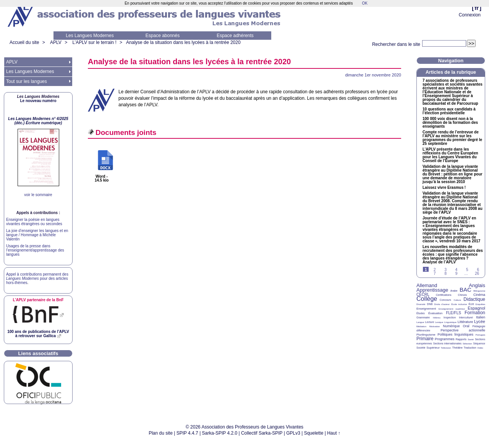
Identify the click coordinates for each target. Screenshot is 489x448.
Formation (475, 313)
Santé (471, 339)
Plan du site (161, 433)
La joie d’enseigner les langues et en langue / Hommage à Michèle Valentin (37, 235)
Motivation (435, 326)
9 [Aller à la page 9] (457, 274)
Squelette (314, 433)
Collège (427, 299)
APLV (56, 42)
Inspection (450, 317)
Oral (466, 326)
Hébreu (437, 318)
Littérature (466, 322)
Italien (481, 317)
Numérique (451, 326)
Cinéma (479, 295)
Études (421, 313)
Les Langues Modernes (90, 36)
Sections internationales (447, 343)
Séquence (479, 343)
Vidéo (480, 348)
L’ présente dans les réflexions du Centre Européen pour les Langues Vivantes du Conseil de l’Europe (450, 155)
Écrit (471, 304)
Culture (457, 300)
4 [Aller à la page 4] (457, 270)
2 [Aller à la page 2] (435, 270)
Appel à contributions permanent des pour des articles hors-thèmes (37, 278)
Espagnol (476, 308)
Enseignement (426, 309)
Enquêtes (480, 304)
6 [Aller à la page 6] (478, 270)
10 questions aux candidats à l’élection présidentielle (449, 111)
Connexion (470, 15)
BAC (466, 290)
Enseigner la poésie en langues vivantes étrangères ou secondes (34, 222)
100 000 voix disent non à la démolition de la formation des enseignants (450, 123)
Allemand (427, 285)
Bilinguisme (479, 291)
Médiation (421, 326)
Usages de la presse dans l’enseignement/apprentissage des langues (35, 250)
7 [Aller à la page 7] (435, 274)
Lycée (480, 321)
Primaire (425, 339)
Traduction (470, 348)
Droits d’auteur (442, 304)
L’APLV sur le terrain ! (95, 42)
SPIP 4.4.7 (187, 433)
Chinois (462, 295)
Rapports (461, 339)
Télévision (446, 348)
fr (477, 8)
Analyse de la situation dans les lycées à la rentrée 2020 (183, 42)
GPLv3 (293, 433)
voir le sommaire (38, 195)
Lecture (430, 322)
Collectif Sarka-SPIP (262, 433)
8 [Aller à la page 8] (445, 274)
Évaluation (435, 313)
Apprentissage (432, 290)
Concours (445, 300)
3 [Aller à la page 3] (445, 270)
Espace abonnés (163, 36)
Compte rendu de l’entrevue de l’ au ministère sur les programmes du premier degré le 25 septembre (452, 138)
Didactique (474, 299)
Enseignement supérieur (452, 309)
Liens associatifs (38, 353)
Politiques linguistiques (455, 334)
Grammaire (423, 317)
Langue (420, 322)
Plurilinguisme (426, 335)
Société (421, 348)
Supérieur (433, 348)
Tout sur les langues (27, 81)
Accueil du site (24, 42)
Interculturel (466, 317)
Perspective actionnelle (463, 330)
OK (364, 3)
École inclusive (459, 304)
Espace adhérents (235, 36)
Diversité (421, 304)
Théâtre (457, 348)
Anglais (477, 285)
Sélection (467, 344)
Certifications (444, 295)
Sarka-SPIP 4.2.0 (220, 433)
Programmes (445, 339)
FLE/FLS (453, 313)
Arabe (454, 291)
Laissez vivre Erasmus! (444, 188)
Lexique (439, 322)
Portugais (480, 335)
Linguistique (450, 322)
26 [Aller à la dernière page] (477, 274)
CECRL (423, 295)
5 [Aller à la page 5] (467, 270)
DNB (430, 304)
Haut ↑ (334, 433)
